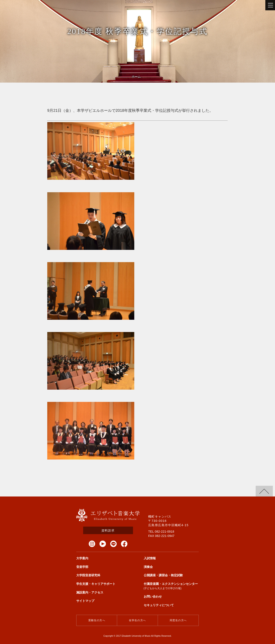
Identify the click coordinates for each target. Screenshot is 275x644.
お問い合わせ (153, 596)
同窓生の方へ (178, 620)
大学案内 (82, 558)
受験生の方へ (97, 620)
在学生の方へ (137, 620)
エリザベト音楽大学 (108, 515)
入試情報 (150, 558)
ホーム (136, 77)
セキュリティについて (159, 605)
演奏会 (148, 567)
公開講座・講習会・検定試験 (163, 575)
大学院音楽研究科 (88, 575)
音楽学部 (82, 567)
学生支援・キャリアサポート (96, 584)
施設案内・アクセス (90, 592)
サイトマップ (85, 601)
